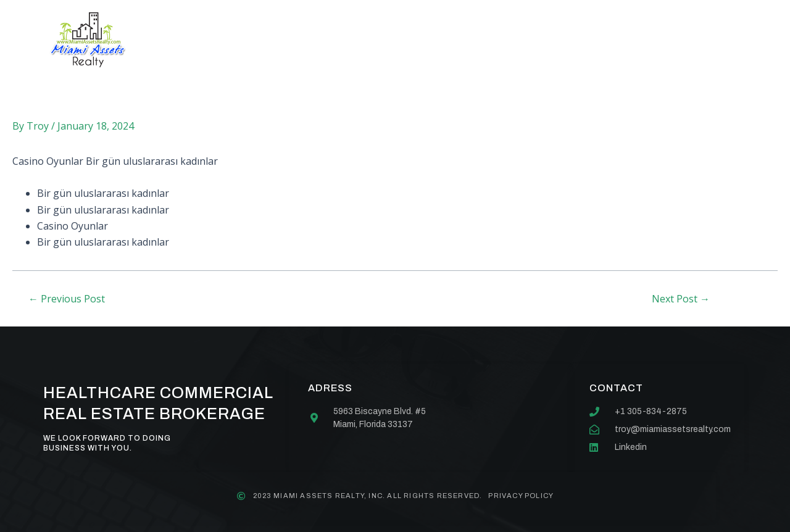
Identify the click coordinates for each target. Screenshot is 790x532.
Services (347, 40)
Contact (508, 40)
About (275, 40)
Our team (428, 40)
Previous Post (67, 299)
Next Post (681, 299)
